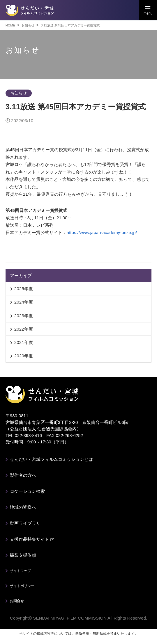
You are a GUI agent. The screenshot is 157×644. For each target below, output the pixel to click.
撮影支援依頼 (23, 555)
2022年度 (24, 329)
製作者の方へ (23, 475)
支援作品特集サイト (32, 539)
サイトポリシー (22, 586)
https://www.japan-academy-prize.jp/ (102, 232)
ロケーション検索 (27, 491)
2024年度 (24, 302)
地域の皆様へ (23, 507)
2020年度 (24, 356)
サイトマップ (20, 571)
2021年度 (24, 342)
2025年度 (24, 289)
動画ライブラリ (25, 523)
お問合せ (17, 601)
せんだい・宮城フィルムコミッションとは (51, 459)
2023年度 (24, 316)
